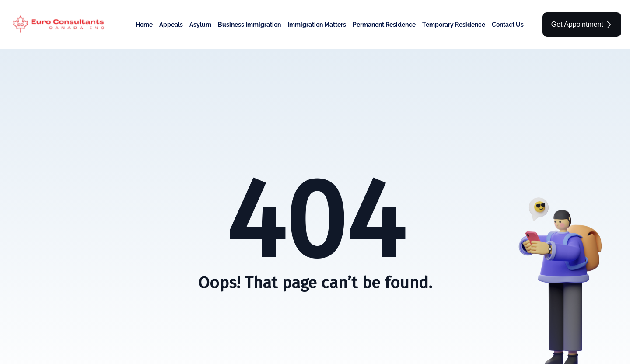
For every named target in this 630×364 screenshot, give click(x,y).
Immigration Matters (317, 24)
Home (144, 24)
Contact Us (508, 24)
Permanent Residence (384, 24)
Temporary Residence (454, 24)
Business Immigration (249, 24)
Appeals (171, 24)
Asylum (200, 24)
